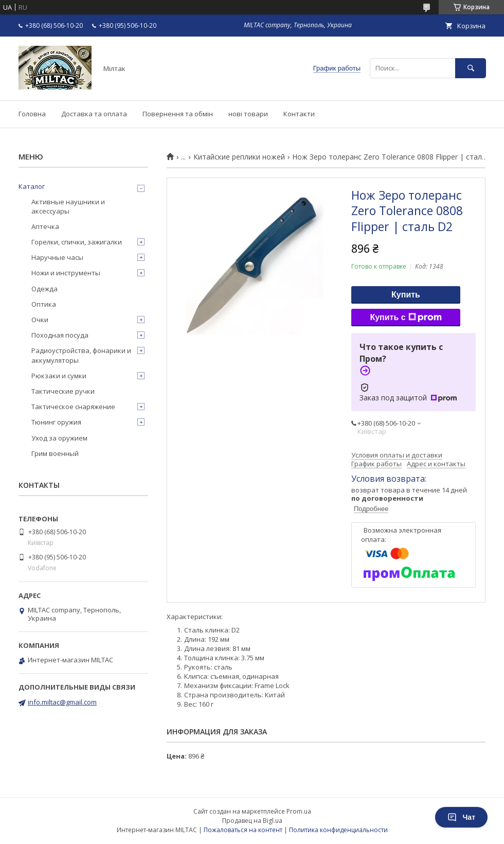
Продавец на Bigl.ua (252, 821)
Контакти (299, 114)
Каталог (32, 186)
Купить (406, 295)
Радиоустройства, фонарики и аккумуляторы (81, 355)
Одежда (44, 289)
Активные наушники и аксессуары (68, 206)
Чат (461, 817)
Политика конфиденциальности (338, 830)
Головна (32, 114)
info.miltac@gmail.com (62, 702)
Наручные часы (57, 257)
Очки (40, 320)
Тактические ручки (63, 391)
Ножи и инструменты (66, 273)
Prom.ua (299, 811)
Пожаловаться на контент (243, 830)
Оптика (44, 304)
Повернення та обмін (178, 114)
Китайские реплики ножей (239, 157)
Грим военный (55, 453)
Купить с (406, 318)
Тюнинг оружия (56, 422)
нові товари (248, 114)
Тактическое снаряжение (73, 407)
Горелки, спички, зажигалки (77, 242)
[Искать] (471, 68)
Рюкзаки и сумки (59, 376)
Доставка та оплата (94, 114)
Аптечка (45, 226)
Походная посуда (60, 335)
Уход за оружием (59, 438)
